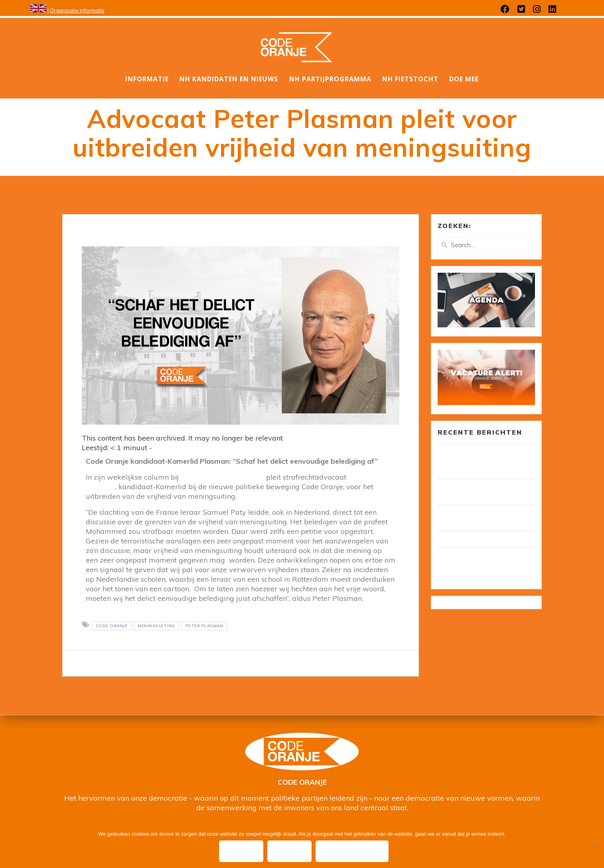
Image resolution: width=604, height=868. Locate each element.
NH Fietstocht (410, 79)
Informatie (147, 79)
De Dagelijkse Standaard (223, 477)
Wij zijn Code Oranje (470, 539)
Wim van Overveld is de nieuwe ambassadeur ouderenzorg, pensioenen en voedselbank (486, 565)
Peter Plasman (204, 626)
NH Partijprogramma (330, 79)
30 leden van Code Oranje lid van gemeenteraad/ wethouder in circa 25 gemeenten (485, 461)
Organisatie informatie (77, 10)
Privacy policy (353, 851)
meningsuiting (156, 626)
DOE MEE (464, 79)
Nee (290, 851)
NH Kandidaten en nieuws (229, 79)
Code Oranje (112, 626)
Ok (241, 851)
